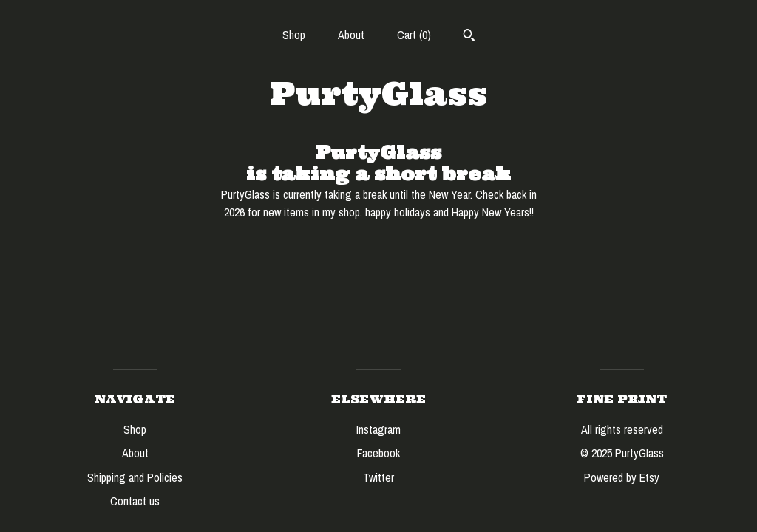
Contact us (135, 501)
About (351, 35)
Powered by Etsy (622, 477)
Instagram (378, 429)
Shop (294, 35)
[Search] (469, 37)
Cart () (414, 35)
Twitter (378, 477)
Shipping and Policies (135, 477)
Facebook (378, 453)
